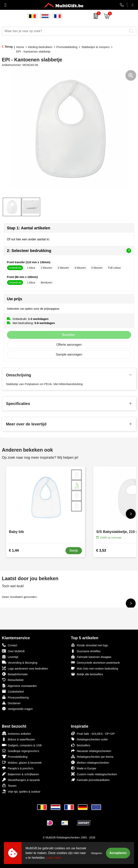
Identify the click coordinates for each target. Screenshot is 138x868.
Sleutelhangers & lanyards (21, 780)
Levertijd (10, 657)
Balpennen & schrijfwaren (21, 774)
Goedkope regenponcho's (21, 751)
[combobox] (65, 31)
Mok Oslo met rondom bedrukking (95, 668)
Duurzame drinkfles (86, 651)
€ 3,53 (101, 550)
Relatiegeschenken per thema (92, 756)
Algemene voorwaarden (19, 686)
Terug (9, 47)
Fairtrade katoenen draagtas (91, 657)
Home (20, 47)
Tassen (9, 785)
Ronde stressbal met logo (90, 645)
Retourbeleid (13, 680)
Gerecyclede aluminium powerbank (95, 662)
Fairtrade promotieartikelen (90, 780)
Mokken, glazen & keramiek (22, 762)
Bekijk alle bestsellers (87, 674)
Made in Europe (84, 768)
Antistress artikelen (17, 733)
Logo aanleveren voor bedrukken (25, 668)
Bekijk (74, 551)
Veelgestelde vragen (17, 709)
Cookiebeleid (13, 691)
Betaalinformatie (15, 674)
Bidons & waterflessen (19, 739)
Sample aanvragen (69, 354)
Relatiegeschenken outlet (89, 739)
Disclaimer (11, 703)
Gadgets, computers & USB (22, 745)
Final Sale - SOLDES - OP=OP (93, 733)
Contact (10, 645)
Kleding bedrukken (40, 47)
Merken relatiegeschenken (90, 762)
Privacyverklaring (15, 697)
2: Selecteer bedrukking (69, 251)
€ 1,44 (14, 550)
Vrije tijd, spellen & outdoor (21, 791)
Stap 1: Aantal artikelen (29, 228)
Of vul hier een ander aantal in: (28, 239)
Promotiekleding (67, 47)
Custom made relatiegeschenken (94, 774)
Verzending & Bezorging (20, 662)
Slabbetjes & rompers (95, 47)
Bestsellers (81, 745)
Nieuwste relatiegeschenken (91, 751)
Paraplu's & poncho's (18, 768)
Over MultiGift (13, 651)
